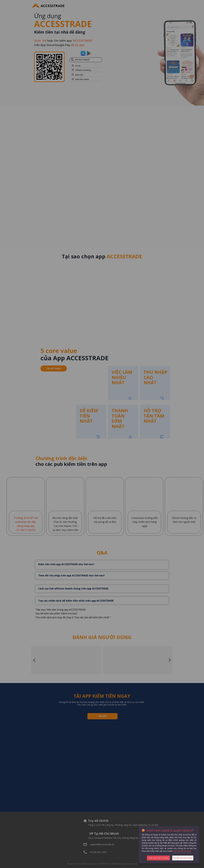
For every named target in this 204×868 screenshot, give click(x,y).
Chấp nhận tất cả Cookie (158, 858)
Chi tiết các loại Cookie (183, 858)
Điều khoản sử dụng (182, 851)
